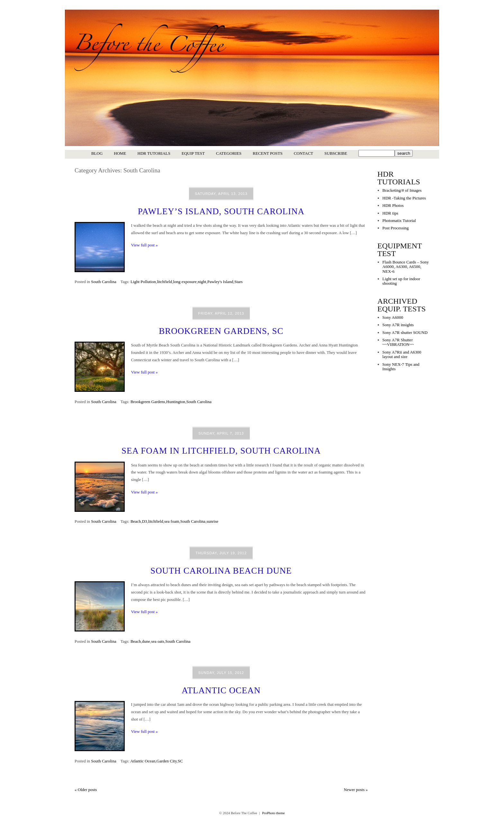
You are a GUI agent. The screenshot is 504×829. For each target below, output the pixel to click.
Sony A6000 (393, 317)
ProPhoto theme (273, 813)
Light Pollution (143, 282)
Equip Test (193, 153)
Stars (239, 282)
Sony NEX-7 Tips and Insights (401, 367)
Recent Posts (268, 153)
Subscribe (336, 153)
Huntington (176, 402)
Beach (136, 521)
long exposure (185, 282)
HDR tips (390, 213)
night (202, 282)
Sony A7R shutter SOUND (405, 332)
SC (180, 761)
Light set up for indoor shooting (401, 281)
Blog (97, 153)
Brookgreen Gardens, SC (221, 331)
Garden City (167, 761)
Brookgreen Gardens (148, 402)
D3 (145, 521)
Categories (229, 153)
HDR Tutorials (154, 153)
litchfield (164, 282)
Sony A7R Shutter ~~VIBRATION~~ (398, 342)
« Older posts (86, 790)
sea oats (158, 641)
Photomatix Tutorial (399, 221)
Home (120, 153)
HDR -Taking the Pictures (404, 198)
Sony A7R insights (398, 325)
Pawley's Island (220, 282)
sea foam (172, 521)
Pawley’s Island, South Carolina (221, 211)
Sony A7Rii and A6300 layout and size (402, 354)
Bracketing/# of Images (402, 190)
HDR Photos (393, 205)
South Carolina (104, 282)
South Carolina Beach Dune (221, 571)
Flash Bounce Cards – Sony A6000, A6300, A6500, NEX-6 (406, 267)
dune (146, 641)
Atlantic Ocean (221, 690)
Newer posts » (356, 790)
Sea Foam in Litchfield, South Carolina (221, 451)
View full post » (144, 245)
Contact (303, 153)
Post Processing (396, 228)
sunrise (212, 521)
